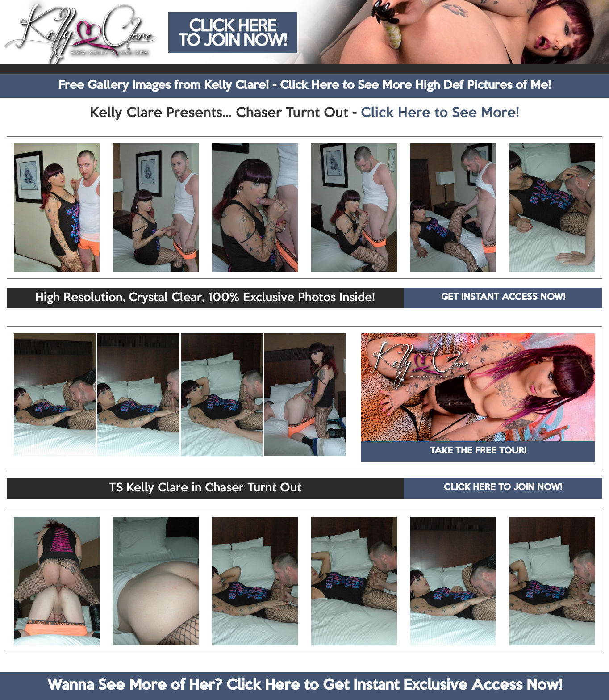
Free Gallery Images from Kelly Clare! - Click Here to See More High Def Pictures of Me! (304, 86)
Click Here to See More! (440, 113)
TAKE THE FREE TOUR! (478, 451)
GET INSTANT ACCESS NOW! (503, 298)
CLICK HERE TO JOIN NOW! (503, 488)
